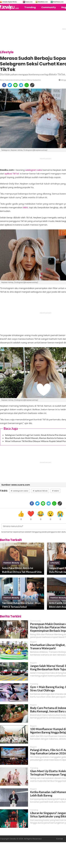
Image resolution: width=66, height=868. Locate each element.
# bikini (55, 491)
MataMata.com (43, 2)
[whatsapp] (27, 85)
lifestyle (55, 563)
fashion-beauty (11, 563)
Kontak (60, 839)
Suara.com (29, 2)
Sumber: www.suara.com (16, 485)
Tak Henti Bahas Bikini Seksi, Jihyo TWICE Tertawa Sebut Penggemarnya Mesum (21, 605)
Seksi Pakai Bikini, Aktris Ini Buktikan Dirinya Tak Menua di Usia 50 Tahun (22, 570)
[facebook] (4, 85)
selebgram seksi (34, 170)
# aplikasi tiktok (40, 491)
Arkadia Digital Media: (10, 2)
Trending (30, 7)
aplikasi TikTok (12, 174)
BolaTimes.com (58, 2)
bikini (25, 207)
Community (49, 7)
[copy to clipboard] (32, 85)
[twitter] (10, 85)
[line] (15, 85)
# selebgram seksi (19, 491)
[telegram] (21, 85)
